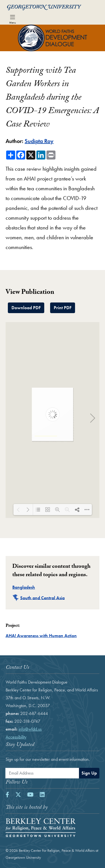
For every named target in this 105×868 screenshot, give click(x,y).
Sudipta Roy (39, 141)
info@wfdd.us (30, 729)
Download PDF (26, 308)
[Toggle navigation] (13, 19)
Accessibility (16, 737)
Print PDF (63, 308)
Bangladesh (24, 587)
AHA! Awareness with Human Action (41, 636)
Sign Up (89, 773)
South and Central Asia (42, 598)
